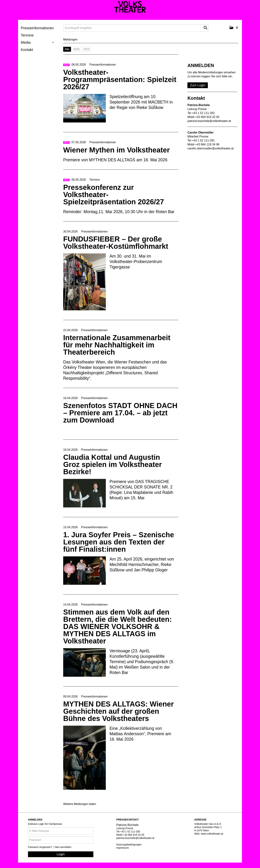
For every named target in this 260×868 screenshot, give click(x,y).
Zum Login (198, 85)
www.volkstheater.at (212, 834)
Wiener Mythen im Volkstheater (116, 150)
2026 (76, 49)
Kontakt (27, 50)
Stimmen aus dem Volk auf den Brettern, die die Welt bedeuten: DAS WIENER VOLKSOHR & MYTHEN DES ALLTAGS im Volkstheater (118, 626)
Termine (27, 35)
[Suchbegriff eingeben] (136, 28)
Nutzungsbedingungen (129, 845)
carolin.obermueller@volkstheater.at (210, 148)
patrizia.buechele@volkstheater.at (209, 121)
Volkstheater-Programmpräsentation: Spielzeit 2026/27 (120, 79)
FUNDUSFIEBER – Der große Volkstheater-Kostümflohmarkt (116, 243)
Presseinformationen (37, 28)
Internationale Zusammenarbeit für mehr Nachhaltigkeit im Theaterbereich (117, 345)
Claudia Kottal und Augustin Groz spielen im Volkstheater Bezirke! (112, 464)
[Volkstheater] (130, 7)
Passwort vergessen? (40, 847)
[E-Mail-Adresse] (61, 831)
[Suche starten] (205, 28)
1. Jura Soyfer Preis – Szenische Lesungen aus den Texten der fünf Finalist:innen (119, 542)
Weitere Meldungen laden (80, 804)
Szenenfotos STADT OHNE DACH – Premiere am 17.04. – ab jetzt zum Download (120, 413)
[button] (234, 28)
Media (37, 42)
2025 (86, 49)
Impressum (123, 848)
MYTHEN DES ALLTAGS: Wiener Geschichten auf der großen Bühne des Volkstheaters (118, 711)
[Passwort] (61, 840)
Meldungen (70, 39)
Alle (67, 49)
